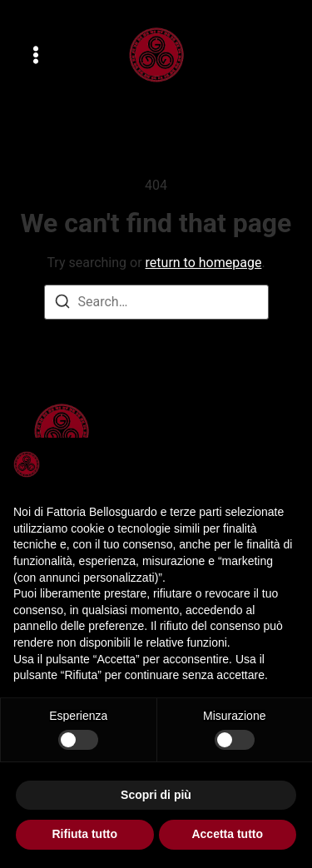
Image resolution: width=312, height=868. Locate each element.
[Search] (62, 304)
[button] (36, 55)
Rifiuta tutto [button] (84, 834)
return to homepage (204, 263)
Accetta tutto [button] (227, 834)
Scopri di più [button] (156, 795)
